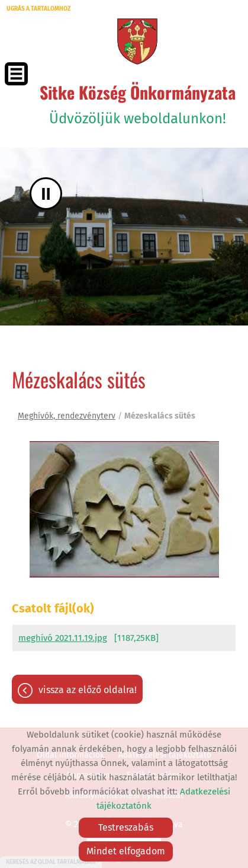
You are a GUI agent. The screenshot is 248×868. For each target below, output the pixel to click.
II (46, 194)
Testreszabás (126, 827)
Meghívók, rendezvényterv (67, 416)
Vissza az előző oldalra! (88, 690)
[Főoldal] (137, 42)
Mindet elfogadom (126, 851)
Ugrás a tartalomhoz (38, 9)
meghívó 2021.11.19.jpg (63, 638)
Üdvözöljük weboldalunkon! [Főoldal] (138, 103)
